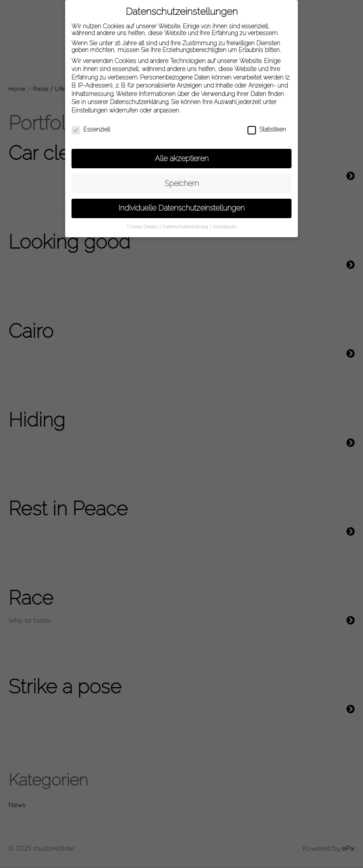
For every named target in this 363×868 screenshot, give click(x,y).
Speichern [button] (182, 178)
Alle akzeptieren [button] (182, 153)
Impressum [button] (225, 222)
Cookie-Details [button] (143, 222)
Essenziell (91, 125)
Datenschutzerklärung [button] (186, 222)
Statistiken (267, 125)
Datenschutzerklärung (139, 97)
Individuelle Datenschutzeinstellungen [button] (181, 203)
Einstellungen (89, 106)
